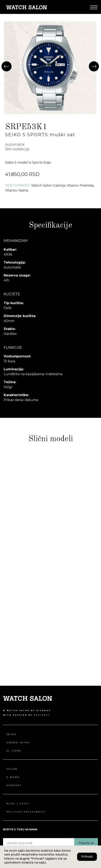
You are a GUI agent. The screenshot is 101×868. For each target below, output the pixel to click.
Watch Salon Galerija (48, 185)
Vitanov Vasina (17, 190)
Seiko (12, 734)
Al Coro (14, 751)
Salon (12, 769)
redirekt (42, 715)
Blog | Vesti (18, 804)
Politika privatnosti (26, 812)
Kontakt (14, 785)
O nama (13, 777)
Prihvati (87, 857)
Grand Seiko (18, 743)
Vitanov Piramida (80, 185)
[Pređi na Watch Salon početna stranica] (27, 7)
